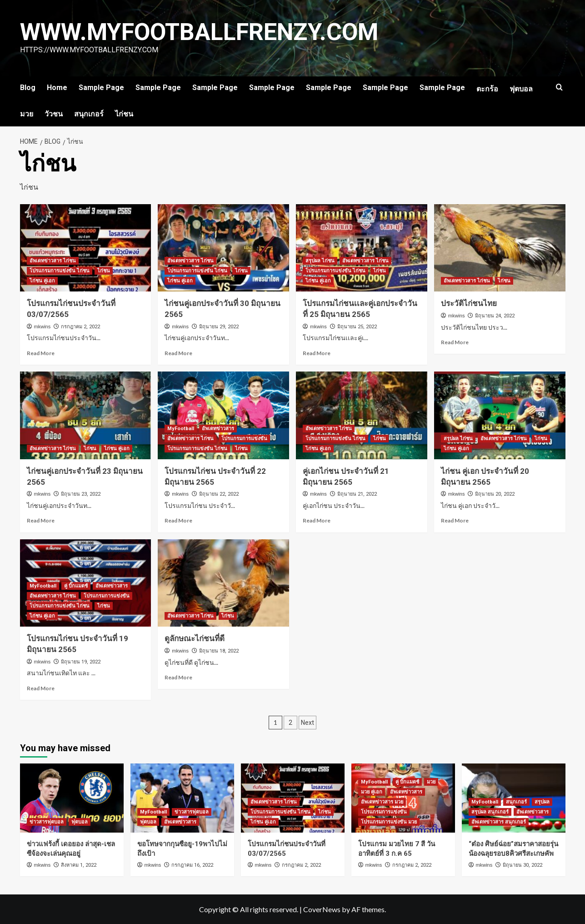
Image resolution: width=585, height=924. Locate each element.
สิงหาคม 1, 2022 (79, 865)
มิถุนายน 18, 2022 (219, 651)
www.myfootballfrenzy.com (200, 32)
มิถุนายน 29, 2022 (219, 327)
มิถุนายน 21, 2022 (357, 494)
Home (57, 88)
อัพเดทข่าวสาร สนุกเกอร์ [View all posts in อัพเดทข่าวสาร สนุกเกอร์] (499, 822)
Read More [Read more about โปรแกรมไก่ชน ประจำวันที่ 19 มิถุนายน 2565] (41, 688)
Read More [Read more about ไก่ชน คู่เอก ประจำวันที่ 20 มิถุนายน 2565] (455, 520)
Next (307, 723)
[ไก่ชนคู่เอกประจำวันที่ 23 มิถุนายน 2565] (86, 415)
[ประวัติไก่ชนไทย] (500, 248)
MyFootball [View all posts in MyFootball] (181, 429)
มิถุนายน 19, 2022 (81, 662)
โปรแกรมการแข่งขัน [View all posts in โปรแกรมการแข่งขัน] (244, 439)
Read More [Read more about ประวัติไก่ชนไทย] (455, 342)
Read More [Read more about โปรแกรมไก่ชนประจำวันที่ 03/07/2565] (41, 353)
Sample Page (101, 88)
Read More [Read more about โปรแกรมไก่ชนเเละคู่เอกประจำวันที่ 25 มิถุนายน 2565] (317, 353)
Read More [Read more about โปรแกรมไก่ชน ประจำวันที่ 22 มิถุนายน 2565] (178, 520)
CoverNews (322, 909)
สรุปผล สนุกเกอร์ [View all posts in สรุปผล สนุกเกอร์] (490, 812)
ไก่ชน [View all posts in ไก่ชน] (104, 271)
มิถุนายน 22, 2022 (219, 494)
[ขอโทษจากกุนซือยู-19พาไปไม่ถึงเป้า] (182, 798)
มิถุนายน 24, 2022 (495, 316)
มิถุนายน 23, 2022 (81, 494)
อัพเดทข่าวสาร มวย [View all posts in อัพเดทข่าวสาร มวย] (382, 802)
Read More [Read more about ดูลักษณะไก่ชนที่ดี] (178, 677)
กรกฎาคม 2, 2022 (80, 327)
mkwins (42, 326)
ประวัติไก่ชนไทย (469, 303)
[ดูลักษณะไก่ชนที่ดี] (223, 583)
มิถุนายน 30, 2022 (522, 865)
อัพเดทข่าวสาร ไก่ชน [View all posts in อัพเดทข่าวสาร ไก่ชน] (53, 261)
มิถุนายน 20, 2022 (495, 494)
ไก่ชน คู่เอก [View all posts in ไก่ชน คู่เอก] (42, 281)
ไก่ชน (124, 114)
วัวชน (54, 114)
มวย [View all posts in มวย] (431, 782)
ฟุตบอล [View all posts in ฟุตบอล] (80, 822)
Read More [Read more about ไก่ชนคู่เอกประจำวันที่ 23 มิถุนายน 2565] (41, 520)
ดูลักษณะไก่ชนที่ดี (195, 638)
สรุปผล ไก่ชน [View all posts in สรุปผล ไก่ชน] (320, 261)
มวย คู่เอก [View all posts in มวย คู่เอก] (372, 792)
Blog (28, 88)
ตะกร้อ (487, 89)
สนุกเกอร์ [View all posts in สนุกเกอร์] (516, 802)
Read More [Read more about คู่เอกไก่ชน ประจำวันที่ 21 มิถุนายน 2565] (317, 520)
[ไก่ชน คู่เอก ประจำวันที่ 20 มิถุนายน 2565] (500, 415)
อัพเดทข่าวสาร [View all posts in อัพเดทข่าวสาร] (218, 429)
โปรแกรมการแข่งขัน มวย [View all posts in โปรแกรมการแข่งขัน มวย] (389, 822)
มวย (27, 114)
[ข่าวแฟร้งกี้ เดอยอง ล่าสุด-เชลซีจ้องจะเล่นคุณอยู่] (72, 798)
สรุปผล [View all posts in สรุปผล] (542, 802)
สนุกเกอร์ (89, 114)
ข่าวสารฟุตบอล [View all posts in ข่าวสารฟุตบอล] (47, 822)
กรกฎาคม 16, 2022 (192, 865)
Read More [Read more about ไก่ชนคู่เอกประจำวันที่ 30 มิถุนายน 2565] (178, 353)
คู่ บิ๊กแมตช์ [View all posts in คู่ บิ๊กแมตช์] (76, 586)
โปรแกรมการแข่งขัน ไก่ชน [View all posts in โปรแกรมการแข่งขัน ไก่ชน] (60, 271)
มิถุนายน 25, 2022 (357, 327)
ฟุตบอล (521, 89)
